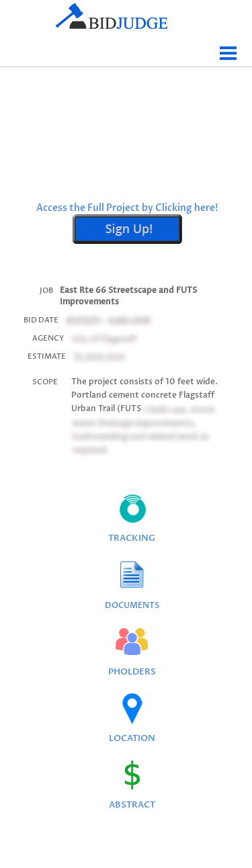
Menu (228, 48)
